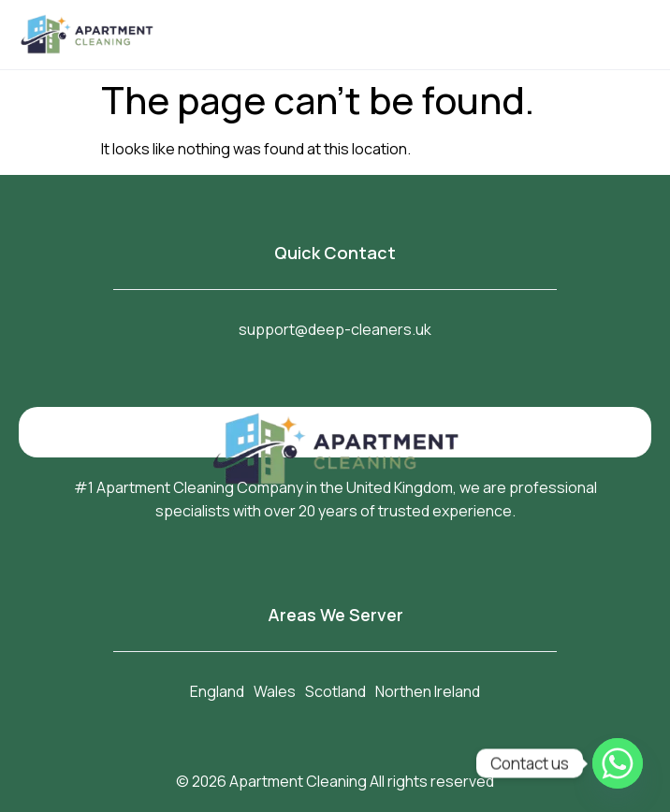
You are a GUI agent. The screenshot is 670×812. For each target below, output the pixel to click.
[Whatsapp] (618, 763)
